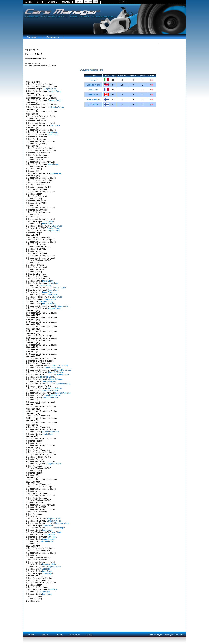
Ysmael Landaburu (51, 432)
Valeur (142, 76)
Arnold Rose (48, 434)
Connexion (53, 37)
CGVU (89, 635)
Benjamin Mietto (54, 464)
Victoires (122, 76)
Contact (30, 635)
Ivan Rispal (48, 525)
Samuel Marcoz (49, 539)
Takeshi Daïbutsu (48, 377)
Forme (151, 76)
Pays (106, 76)
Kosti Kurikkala (93, 100)
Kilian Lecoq (52, 132)
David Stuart (48, 221)
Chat (60, 635)
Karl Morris (55, 125)
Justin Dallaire (93, 95)
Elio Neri (93, 80)
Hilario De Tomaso (60, 365)
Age (113, 76)
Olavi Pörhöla (93, 105)
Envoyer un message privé (91, 70)
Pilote (93, 76)
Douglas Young (50, 89)
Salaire (133, 76)
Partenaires (74, 635)
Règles (45, 635)
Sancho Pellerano (55, 388)
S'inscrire (32, 37)
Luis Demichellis (62, 375)
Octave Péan (56, 173)
